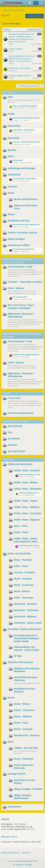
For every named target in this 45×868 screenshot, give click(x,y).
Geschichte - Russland (25, 604)
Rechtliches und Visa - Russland (25, 690)
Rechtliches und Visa (18, 221)
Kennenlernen (15, 426)
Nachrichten (14, 126)
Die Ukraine (8, 92)
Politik (11, 114)
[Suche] (30, 3)
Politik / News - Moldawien (28, 489)
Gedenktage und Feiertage (21, 168)
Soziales (7, 393)
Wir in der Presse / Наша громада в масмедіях (21, 306)
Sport (11, 742)
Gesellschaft (14, 174)
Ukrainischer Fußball (19, 245)
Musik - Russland (23, 579)
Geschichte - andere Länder (28, 623)
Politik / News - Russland (27, 470)
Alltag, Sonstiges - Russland (28, 789)
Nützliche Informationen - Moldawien (27, 670)
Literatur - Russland (24, 572)
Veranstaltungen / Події (20, 267)
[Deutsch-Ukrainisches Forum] (12, 3)
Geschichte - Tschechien (26, 610)
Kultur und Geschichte (19, 553)
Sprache (12, 150)
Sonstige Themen (17, 774)
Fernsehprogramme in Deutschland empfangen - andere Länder (27, 638)
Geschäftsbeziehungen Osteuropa (26, 679)
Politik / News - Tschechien (28, 513)
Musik (11, 193)
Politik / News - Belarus (26, 482)
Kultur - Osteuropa (24, 598)
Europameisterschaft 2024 (23, 249)
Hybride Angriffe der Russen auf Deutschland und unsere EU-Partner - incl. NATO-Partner (30, 474)
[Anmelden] (36, 3)
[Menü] (42, 3)
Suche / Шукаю (16, 288)
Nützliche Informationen (21, 662)
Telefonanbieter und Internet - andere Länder (27, 648)
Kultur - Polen (21, 566)
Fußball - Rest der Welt (26, 748)
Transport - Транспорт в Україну (25, 282)
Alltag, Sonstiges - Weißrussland (23, 797)
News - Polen (21, 526)
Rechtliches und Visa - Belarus (25, 781)
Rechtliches (14, 439)
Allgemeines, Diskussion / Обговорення (21, 315)
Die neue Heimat (16, 451)
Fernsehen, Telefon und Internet (25, 629)
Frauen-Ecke (14, 398)
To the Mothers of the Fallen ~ (25, 179)
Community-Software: (23, 861)
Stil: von (23, 865)
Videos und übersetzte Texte (25, 207)
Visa (10, 432)
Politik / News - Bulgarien (27, 520)
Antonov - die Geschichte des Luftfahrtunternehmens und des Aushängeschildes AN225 (27, 142)
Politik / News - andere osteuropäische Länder (26, 540)
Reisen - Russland (23, 729)
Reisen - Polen (21, 723)
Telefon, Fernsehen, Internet (23, 233)
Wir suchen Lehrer (20, 297)
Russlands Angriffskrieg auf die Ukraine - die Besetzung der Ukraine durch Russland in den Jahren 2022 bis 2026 (27, 118)
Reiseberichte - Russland (27, 735)
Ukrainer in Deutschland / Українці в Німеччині (21, 335)
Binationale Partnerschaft (16, 421)
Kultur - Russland (23, 560)
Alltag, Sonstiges (16, 239)
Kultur (11, 156)
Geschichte (14, 138)
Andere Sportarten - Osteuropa (24, 766)
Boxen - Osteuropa (24, 759)
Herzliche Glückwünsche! (21, 413)
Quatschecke (15, 807)
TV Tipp (18, 656)
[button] (42, 86)
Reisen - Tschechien (24, 710)
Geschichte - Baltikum (25, 616)
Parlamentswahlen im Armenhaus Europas (30, 493)
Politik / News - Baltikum (27, 507)
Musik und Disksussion (26, 199)
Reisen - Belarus (22, 704)
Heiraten (12, 445)
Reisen (11, 214)
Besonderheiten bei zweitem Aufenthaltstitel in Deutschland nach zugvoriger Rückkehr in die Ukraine (27, 224)
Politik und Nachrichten (20, 464)
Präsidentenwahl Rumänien (30, 545)
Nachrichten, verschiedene (24, 130)
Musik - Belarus (22, 591)
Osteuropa (8, 459)
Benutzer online (9, 837)
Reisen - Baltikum (23, 716)
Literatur (12, 186)
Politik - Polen (21, 532)
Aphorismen (18, 160)
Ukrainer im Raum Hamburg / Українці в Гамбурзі (18, 261)
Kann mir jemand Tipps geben (25, 106)
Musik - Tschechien (24, 585)
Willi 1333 (30, 829)
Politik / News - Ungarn (26, 501)
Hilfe (10, 97)
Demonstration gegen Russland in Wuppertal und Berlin (27, 355)
